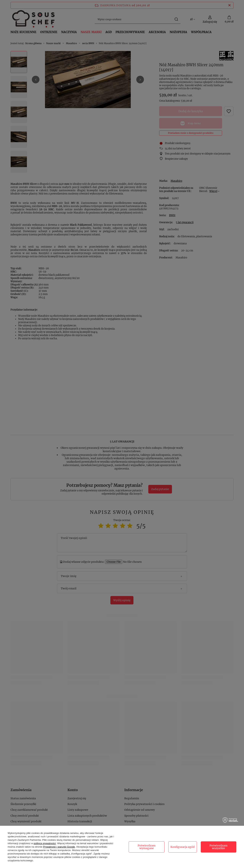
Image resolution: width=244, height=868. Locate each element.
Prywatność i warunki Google (59, 847)
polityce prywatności (45, 843)
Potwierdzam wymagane (147, 847)
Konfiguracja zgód (183, 847)
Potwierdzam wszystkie (218, 847)
